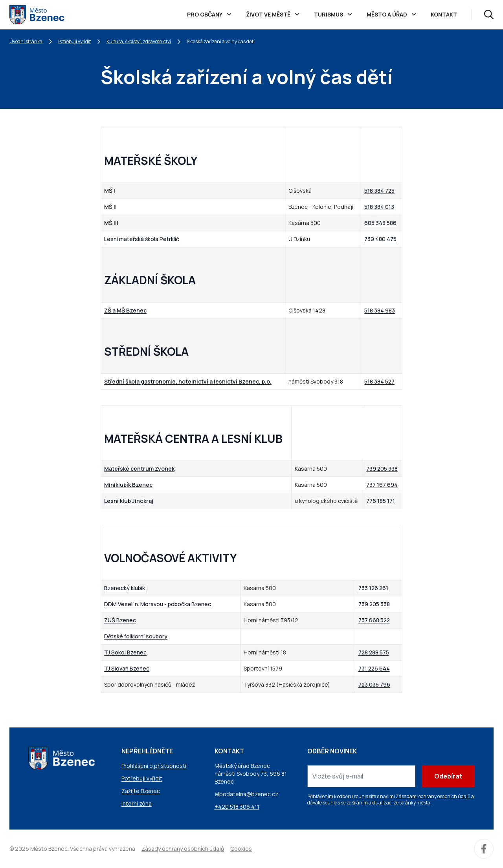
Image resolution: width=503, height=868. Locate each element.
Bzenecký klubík (125, 588)
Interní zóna (137, 803)
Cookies (241, 849)
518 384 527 (379, 381)
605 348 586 (380, 223)
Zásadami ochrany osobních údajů (433, 796)
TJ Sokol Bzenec (125, 652)
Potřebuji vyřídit (74, 41)
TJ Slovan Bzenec (127, 668)
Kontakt (444, 14)
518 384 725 (379, 191)
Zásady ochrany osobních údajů (183, 849)
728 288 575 (374, 652)
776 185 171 (381, 501)
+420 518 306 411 (237, 807)
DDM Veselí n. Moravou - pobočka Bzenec (158, 604)
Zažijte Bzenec (141, 791)
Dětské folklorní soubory (136, 636)
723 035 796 (374, 684)
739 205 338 (382, 469)
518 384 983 (380, 310)
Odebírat (448, 776)
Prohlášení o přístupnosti (154, 766)
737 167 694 (382, 485)
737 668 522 (374, 620)
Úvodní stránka (26, 41)
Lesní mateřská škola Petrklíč (142, 239)
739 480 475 (380, 239)
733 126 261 (373, 588)
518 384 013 (379, 207)
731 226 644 (374, 668)
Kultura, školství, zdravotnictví (139, 41)
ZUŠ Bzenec (120, 620)
